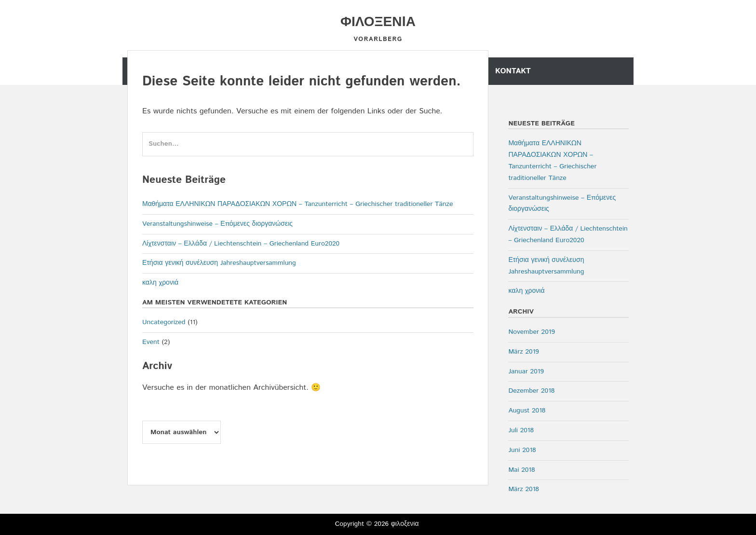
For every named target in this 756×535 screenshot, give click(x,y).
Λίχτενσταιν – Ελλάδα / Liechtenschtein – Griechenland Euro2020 (241, 244)
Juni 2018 (522, 450)
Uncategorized (164, 322)
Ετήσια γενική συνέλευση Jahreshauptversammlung (219, 263)
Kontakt (513, 71)
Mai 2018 (521, 470)
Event (151, 342)
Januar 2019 (526, 371)
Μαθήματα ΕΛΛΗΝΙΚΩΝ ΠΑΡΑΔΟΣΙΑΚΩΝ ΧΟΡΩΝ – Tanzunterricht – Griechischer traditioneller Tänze (297, 204)
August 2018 (527, 411)
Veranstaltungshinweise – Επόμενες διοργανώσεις (217, 224)
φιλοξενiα (378, 22)
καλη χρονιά (160, 283)
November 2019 (532, 332)
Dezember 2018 (531, 391)
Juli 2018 (521, 430)
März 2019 (523, 352)
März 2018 (523, 489)
